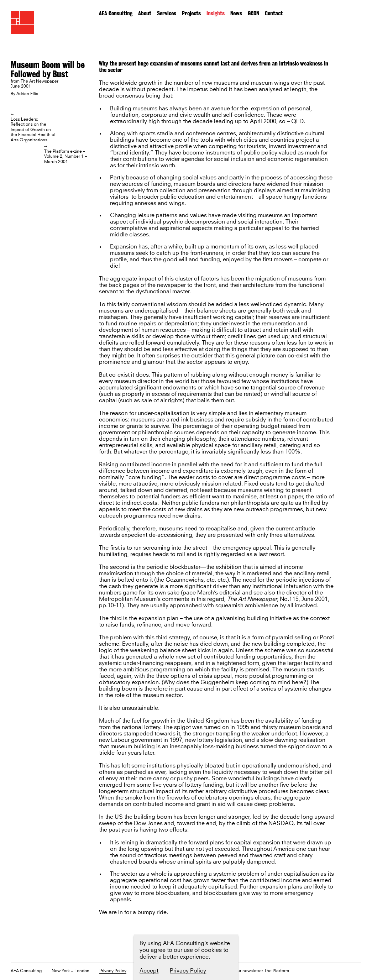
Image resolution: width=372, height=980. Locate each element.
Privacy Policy (113, 971)
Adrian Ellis (27, 94)
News (236, 13)
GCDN (253, 13)
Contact (274, 13)
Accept (149, 971)
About (145, 13)
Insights (216, 13)
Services (167, 13)
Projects (191, 13)
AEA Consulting (116, 13)
